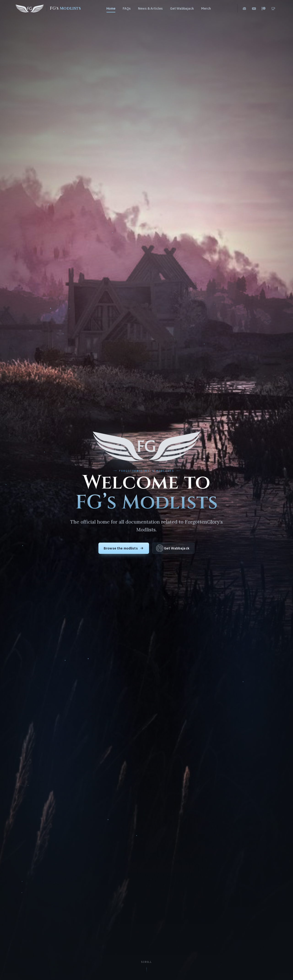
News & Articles (150, 8)
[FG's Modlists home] (48, 8)
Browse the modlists (124, 548)
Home (111, 8)
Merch (206, 8)
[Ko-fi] (273, 8)
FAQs (127, 8)
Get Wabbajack (182, 8)
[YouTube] (254, 8)
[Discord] (244, 8)
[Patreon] (264, 8)
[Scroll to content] (147, 967)
